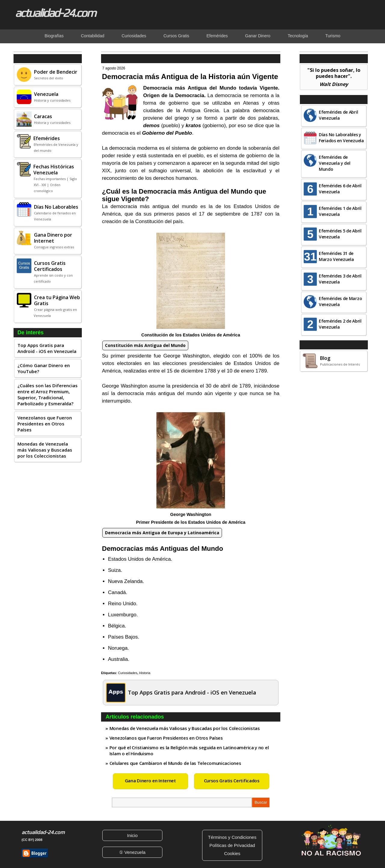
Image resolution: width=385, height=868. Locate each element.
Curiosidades (128, 673)
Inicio (132, 835)
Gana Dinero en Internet (150, 781)
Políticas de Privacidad (232, 845)
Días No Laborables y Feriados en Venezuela (341, 138)
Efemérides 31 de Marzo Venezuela (336, 256)
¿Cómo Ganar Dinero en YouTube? (44, 368)
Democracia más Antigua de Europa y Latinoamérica (162, 533)
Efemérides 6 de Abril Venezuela (340, 189)
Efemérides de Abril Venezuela (338, 115)
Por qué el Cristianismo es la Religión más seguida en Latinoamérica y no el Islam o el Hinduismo (189, 750)
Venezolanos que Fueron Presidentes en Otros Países (45, 424)
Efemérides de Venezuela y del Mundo (335, 163)
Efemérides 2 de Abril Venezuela (340, 324)
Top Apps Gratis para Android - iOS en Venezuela (47, 348)
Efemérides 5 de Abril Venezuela (340, 234)
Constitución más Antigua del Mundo (145, 345)
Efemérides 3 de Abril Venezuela (340, 279)
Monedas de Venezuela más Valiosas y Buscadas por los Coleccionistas (45, 450)
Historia (145, 673)
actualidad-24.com (55, 13)
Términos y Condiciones (232, 837)
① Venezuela (132, 852)
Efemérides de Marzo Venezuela (340, 301)
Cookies (232, 853)
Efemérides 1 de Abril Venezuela (340, 211)
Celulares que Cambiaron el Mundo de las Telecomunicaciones (175, 763)
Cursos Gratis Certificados (232, 781)
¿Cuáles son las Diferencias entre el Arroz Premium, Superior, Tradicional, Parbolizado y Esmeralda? (48, 394)
